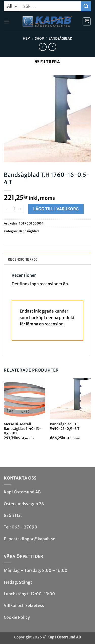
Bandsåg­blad (60, 38)
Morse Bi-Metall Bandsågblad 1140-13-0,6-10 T (22, 429)
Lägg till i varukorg (56, 209)
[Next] (91, 413)
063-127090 (24, 527)
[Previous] (4, 413)
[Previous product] (52, 47)
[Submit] (86, 6)
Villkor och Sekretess (24, 605)
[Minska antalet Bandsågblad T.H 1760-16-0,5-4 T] (7, 209)
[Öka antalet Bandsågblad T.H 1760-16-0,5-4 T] (21, 209)
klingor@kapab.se (37, 539)
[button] (7, 22)
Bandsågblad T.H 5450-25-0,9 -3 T (65, 426)
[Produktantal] (14, 209)
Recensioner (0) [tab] (23, 259)
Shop (39, 38)
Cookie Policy (17, 617)
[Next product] (43, 47)
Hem (27, 38)
